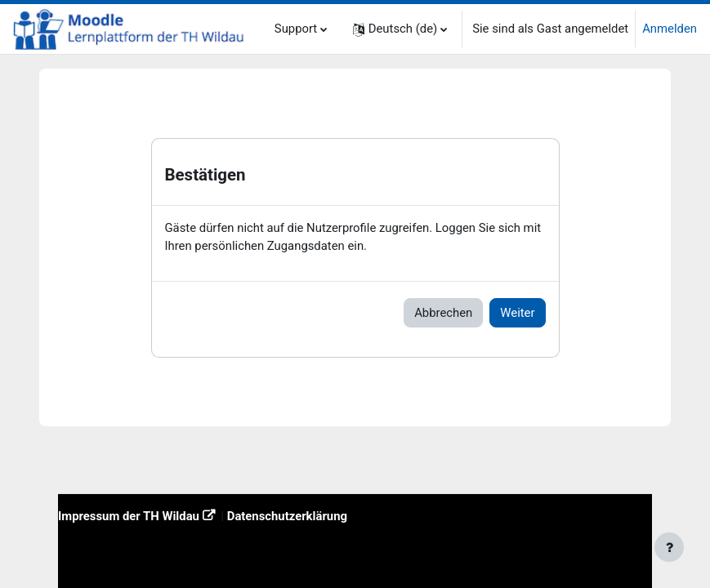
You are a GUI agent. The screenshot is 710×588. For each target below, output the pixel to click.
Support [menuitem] (296, 29)
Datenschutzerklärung (287, 516)
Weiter (517, 313)
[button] (400, 29)
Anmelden (670, 29)
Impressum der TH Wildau (129, 516)
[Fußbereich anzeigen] (669, 547)
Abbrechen (443, 313)
